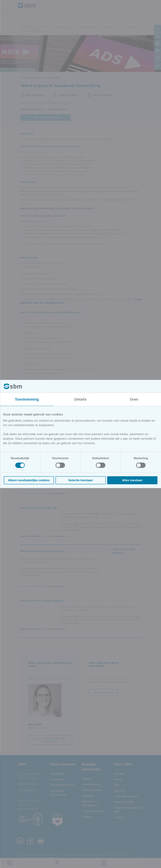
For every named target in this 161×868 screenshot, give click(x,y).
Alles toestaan (132, 480)
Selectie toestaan (80, 480)
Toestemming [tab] (27, 399)
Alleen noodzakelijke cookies (29, 480)
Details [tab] (80, 399)
